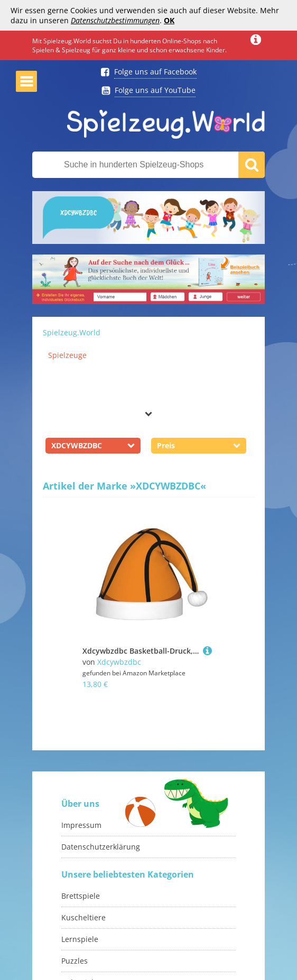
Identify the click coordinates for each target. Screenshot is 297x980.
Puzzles (75, 921)
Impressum (81, 785)
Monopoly (79, 964)
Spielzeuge (67, 355)
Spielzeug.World (72, 332)
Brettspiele (81, 856)
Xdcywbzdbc (119, 662)
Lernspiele (80, 899)
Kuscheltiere (83, 878)
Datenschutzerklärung (101, 807)
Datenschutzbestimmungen (115, 20)
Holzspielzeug (86, 943)
